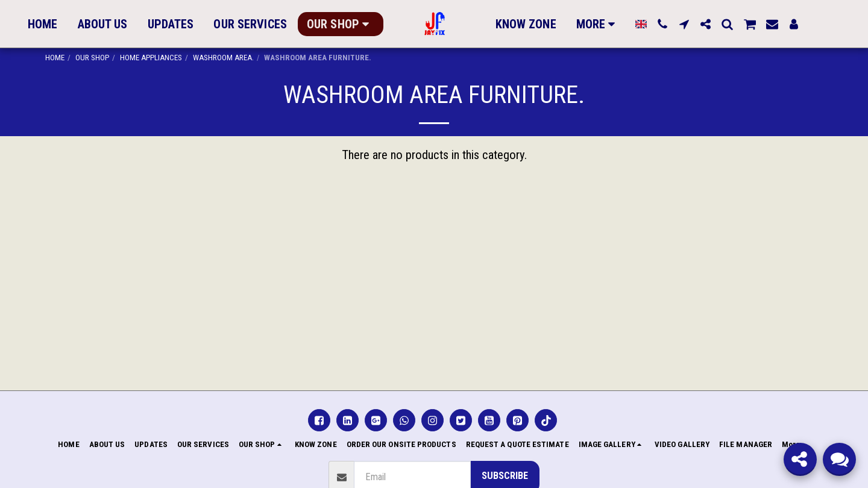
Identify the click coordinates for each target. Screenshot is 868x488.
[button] (658, 24)
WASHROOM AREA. (223, 58)
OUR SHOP (92, 58)
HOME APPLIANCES (151, 58)
